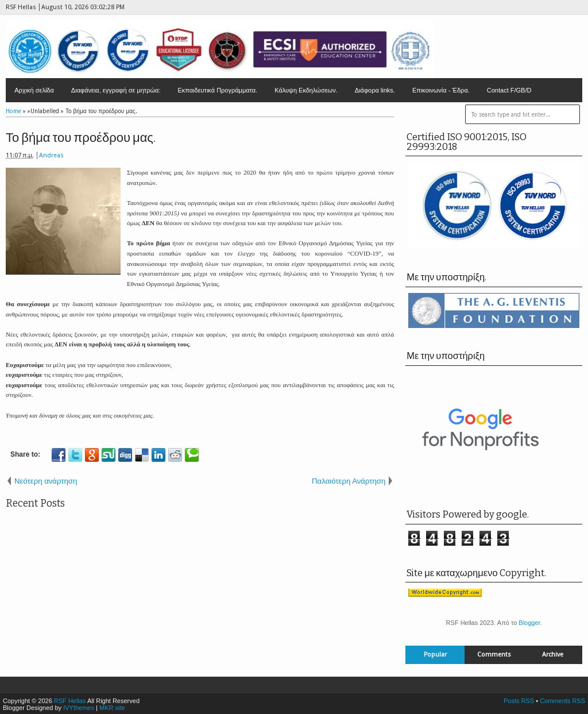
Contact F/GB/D (509, 90)
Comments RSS (562, 701)
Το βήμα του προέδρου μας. (81, 138)
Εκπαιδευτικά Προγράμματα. (217, 90)
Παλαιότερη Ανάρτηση (349, 481)
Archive (553, 655)
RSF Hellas (70, 701)
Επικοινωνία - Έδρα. (441, 90)
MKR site (112, 708)
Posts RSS (519, 701)
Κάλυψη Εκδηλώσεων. (306, 90)
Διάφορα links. (375, 90)
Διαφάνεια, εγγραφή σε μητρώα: (116, 90)
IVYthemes (79, 708)
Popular (435, 655)
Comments (494, 655)
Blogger (529, 623)
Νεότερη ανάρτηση (46, 481)
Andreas (51, 155)
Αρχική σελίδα (34, 90)
